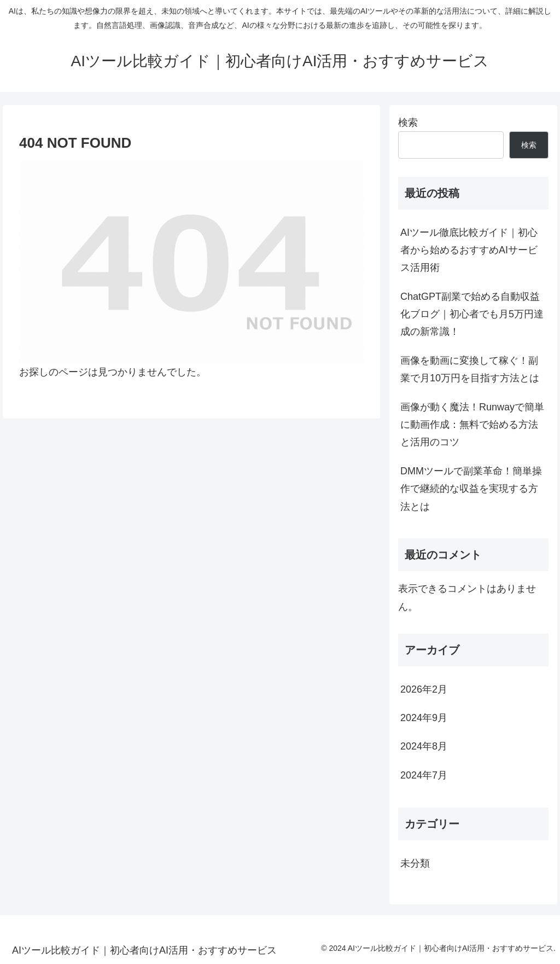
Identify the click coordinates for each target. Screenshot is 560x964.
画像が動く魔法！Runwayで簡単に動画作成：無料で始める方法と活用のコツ (472, 425)
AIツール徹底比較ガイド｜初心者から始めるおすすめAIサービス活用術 (469, 250)
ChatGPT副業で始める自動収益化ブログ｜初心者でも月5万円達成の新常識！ (472, 314)
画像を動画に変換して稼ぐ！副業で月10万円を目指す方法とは (470, 369)
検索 (408, 123)
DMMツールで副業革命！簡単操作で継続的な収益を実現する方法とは (471, 489)
